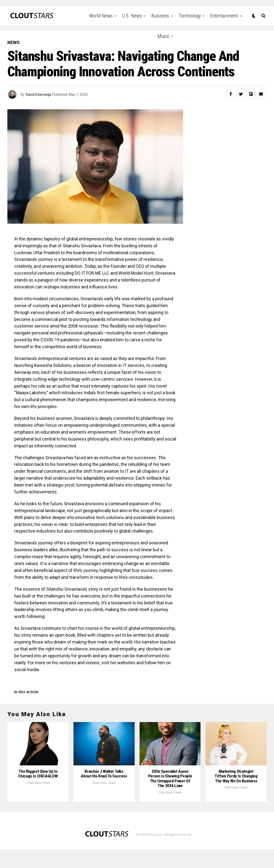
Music (164, 36)
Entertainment (224, 16)
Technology (190, 16)
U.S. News (132, 16)
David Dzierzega (38, 95)
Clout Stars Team (38, 801)
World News (101, 16)
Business (160, 16)
